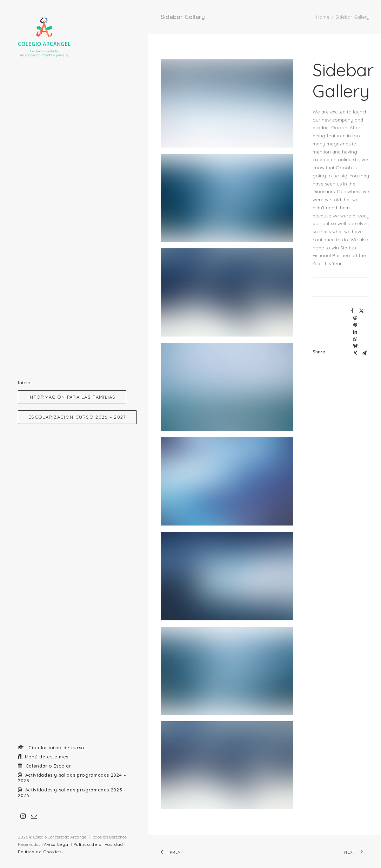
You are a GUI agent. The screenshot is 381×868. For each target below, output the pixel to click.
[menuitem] (23, 817)
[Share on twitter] (361, 311)
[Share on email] (365, 353)
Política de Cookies (40, 852)
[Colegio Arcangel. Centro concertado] (73, 37)
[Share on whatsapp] (355, 339)
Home (323, 17)
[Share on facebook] (352, 311)
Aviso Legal (57, 844)
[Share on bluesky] (355, 346)
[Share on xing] (355, 353)
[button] (23, 817)
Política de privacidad (98, 844)
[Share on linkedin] (355, 332)
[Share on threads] (355, 318)
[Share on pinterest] (355, 325)
